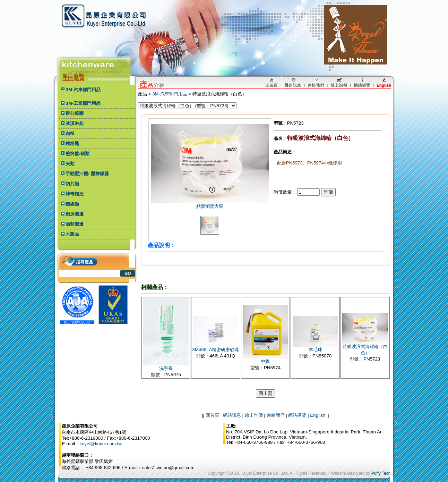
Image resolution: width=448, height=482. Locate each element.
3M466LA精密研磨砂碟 (216, 350)
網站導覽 (297, 415)
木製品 (72, 234)
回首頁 (212, 415)
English (318, 415)
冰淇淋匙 (75, 123)
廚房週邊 (75, 214)
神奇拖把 (75, 194)
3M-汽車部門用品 (83, 90)
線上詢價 (254, 415)
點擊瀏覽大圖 (210, 206)
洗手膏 (166, 368)
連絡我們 (276, 415)
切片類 (72, 184)
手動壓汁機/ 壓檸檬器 (87, 174)
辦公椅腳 (75, 113)
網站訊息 (232, 415)
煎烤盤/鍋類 (77, 154)
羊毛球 (315, 350)
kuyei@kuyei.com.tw (101, 444)
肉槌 (70, 133)
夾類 (70, 164)
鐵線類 (72, 204)
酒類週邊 (75, 224)
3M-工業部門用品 (83, 103)
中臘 (265, 361)
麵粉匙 (72, 143)
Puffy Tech (381, 473)
